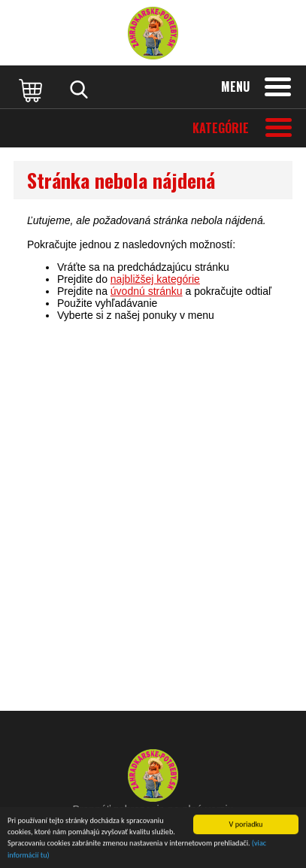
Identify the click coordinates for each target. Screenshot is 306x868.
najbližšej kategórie (155, 279)
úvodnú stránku (147, 291)
